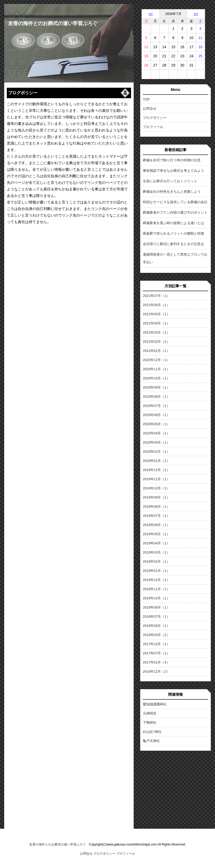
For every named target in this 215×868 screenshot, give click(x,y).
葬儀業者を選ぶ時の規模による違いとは (173, 223)
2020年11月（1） (156, 369)
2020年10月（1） (156, 378)
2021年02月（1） (156, 342)
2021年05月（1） (156, 314)
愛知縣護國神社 (155, 704)
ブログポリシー (155, 118)
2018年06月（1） (156, 626)
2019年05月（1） (156, 534)
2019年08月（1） (156, 507)
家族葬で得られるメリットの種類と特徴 (173, 233)
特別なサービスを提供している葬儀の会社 (175, 202)
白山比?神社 (152, 732)
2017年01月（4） (156, 662)
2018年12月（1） (156, 580)
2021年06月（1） (156, 305)
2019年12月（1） (156, 470)
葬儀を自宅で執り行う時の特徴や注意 (172, 160)
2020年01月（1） (156, 461)
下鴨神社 (150, 723)
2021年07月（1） (156, 296)
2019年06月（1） (156, 525)
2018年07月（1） (156, 617)
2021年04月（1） (156, 323)
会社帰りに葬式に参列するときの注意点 (173, 244)
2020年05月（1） (156, 424)
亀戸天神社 (151, 741)
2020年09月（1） (156, 387)
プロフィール (153, 127)
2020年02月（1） (156, 452)
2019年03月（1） (156, 552)
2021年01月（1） (156, 351)
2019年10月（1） (156, 488)
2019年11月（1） (156, 479)
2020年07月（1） (156, 406)
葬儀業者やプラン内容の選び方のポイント (175, 212)
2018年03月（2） (156, 635)
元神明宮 (150, 713)
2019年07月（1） (156, 516)
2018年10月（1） (156, 598)
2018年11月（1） (156, 589)
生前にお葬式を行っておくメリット (170, 181)
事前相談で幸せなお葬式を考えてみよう (173, 171)
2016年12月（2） (156, 671)
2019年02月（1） (156, 562)
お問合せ (150, 109)
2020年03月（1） (156, 442)
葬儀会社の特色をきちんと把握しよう (172, 192)
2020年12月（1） (156, 360)
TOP (146, 99)
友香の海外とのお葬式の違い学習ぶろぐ (53, 23)
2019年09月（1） (156, 497)
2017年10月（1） (156, 644)
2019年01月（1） (156, 571)
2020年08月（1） (156, 397)
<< (151, 14)
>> (196, 14)
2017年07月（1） (156, 653)
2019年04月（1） (156, 543)
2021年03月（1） (156, 332)
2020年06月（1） (156, 415)
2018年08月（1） (156, 607)
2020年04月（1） (156, 433)
